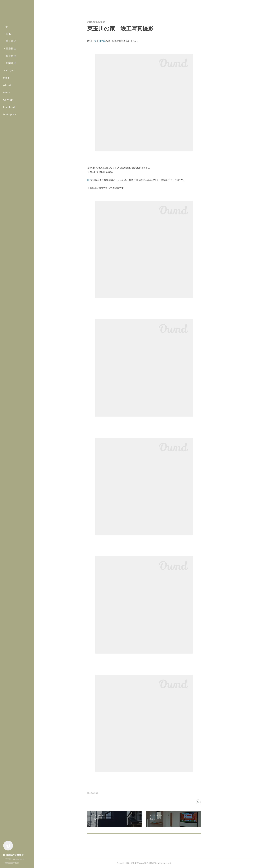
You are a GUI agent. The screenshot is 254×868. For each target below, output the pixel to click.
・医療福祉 (10, 48)
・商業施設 (10, 63)
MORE (7, 107)
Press (7, 92)
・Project (9, 70)
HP (89, 180)
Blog (6, 78)
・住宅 (7, 34)
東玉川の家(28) (93, 793)
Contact (8, 100)
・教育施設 (10, 56)
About (7, 85)
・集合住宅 (10, 41)
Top (6, 26)
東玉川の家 (100, 41)
